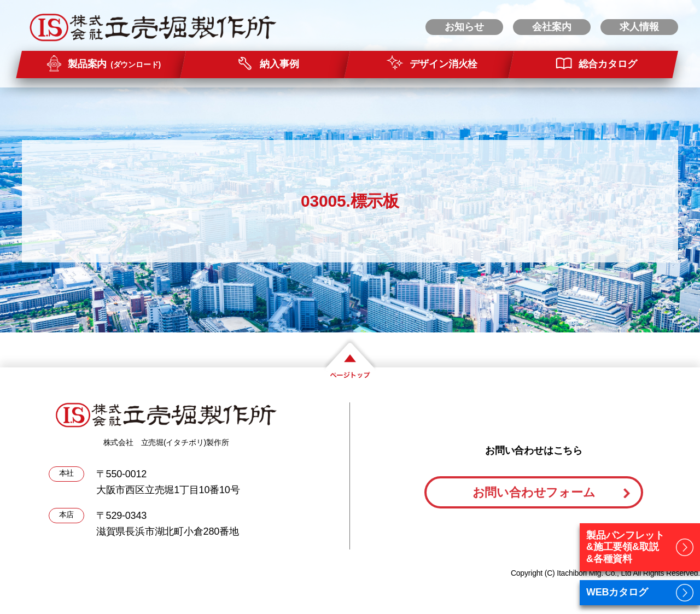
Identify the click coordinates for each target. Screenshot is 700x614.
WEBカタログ (617, 592)
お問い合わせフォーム (534, 492)
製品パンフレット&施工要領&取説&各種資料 (625, 547)
